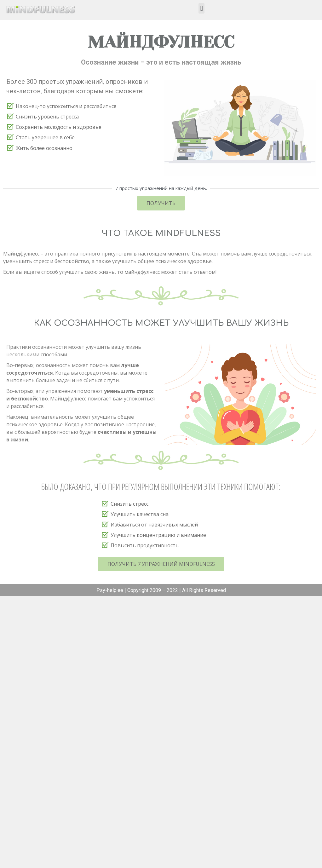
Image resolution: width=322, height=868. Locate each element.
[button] (201, 8)
